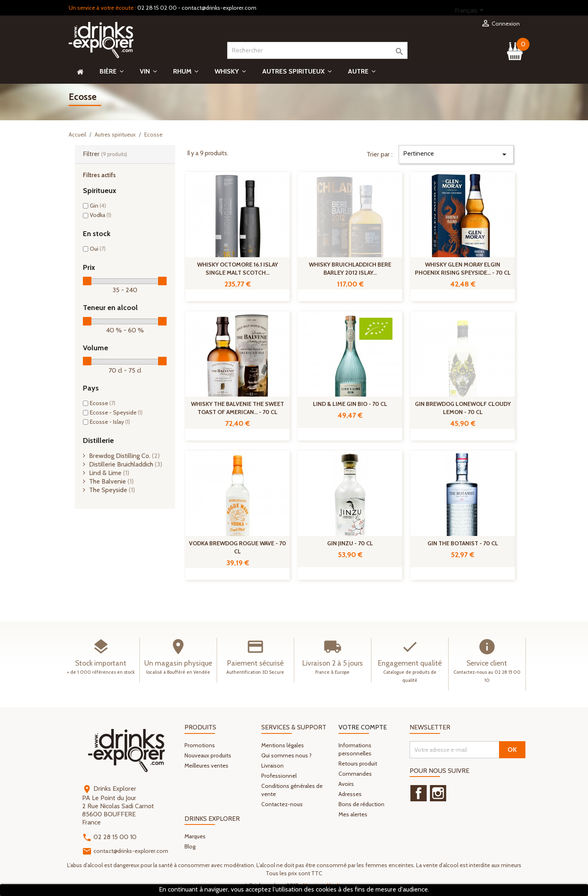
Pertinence (456, 154)
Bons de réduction (361, 804)
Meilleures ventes (206, 766)
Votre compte (363, 727)
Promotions (200, 745)
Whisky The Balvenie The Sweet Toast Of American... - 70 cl (238, 408)
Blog (190, 846)
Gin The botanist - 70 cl (463, 543)
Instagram (438, 793)
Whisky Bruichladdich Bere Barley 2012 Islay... (350, 269)
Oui (98, 249)
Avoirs (346, 784)
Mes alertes (353, 814)
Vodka (101, 215)
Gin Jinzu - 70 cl (350, 543)
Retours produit (358, 764)
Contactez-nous (282, 804)
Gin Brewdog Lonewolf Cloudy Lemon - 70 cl (463, 408)
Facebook (419, 793)
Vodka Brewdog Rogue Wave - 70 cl (238, 547)
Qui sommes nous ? (286, 755)
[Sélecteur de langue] (471, 11)
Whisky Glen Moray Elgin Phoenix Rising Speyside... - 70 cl (463, 269)
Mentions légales (283, 745)
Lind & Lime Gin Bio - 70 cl (350, 404)
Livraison (272, 766)
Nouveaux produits (208, 755)
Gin (98, 206)
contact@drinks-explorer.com (219, 8)
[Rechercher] (318, 50)
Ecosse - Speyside (116, 412)
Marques (195, 836)
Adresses (350, 794)
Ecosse (103, 403)
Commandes (355, 774)
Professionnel (279, 776)
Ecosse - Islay (110, 422)
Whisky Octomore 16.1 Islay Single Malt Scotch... (238, 269)
